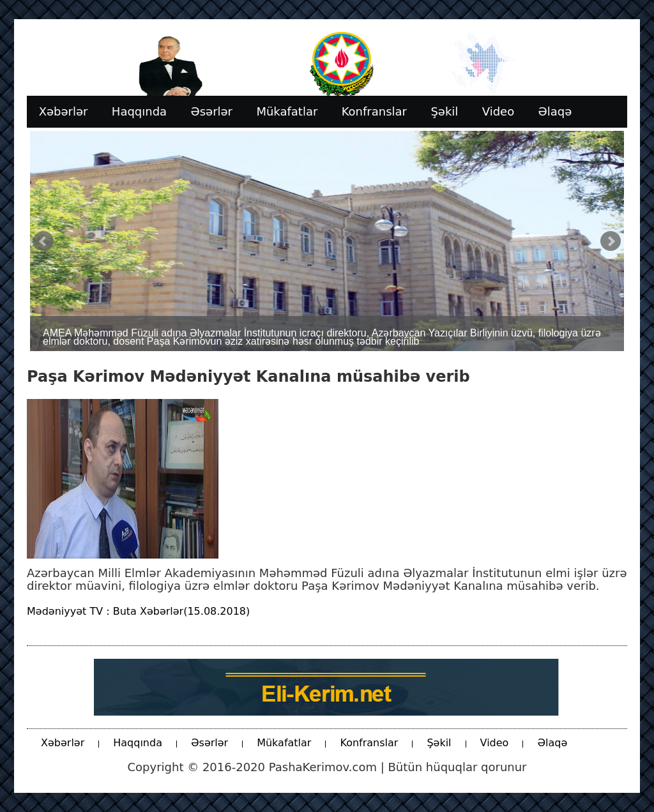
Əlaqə (552, 743)
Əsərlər (209, 743)
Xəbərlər (63, 743)
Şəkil (439, 743)
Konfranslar (369, 743)
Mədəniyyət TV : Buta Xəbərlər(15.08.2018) (138, 611)
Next (611, 241)
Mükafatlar (284, 743)
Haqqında (138, 743)
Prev (43, 241)
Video (495, 743)
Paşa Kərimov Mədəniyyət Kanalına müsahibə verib (248, 377)
